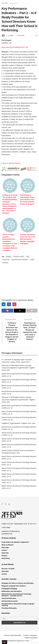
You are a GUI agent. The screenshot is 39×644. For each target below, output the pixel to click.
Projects (4, 556)
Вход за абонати (7, 545)
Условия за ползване (30, 635)
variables (5, 263)
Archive (4, 574)
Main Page (5, 3)
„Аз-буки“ (11, 36)
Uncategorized (13, 3)
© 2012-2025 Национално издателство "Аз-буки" (15, 641)
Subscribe (5, 553)
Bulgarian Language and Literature (14, 586)
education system (19, 257)
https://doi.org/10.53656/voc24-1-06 (15, 47)
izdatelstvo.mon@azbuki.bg (10, 531)
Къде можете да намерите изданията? (15, 542)
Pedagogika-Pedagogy (9, 589)
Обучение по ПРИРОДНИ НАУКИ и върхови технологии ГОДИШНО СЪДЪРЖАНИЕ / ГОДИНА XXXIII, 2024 (18, 400)
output (32, 260)
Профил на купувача (31, 638)
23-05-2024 (21, 36)
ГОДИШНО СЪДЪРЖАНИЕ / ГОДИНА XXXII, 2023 (18, 423)
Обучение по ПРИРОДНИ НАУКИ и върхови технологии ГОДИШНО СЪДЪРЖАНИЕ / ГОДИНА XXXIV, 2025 (18, 368)
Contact (4, 550)
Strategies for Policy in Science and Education (18, 583)
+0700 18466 (6, 528)
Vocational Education (9, 598)
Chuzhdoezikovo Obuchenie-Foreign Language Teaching (18, 605)
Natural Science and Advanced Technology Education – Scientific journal (16, 595)
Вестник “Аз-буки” (8, 569)
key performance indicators (20, 260)
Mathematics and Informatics (12, 591)
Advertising (6, 558)
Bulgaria (9, 257)
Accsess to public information (12, 635)
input (28, 257)
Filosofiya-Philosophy (9, 608)
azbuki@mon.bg (7, 534)
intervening (6, 260)
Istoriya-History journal (10, 601)
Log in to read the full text (11, 163)
